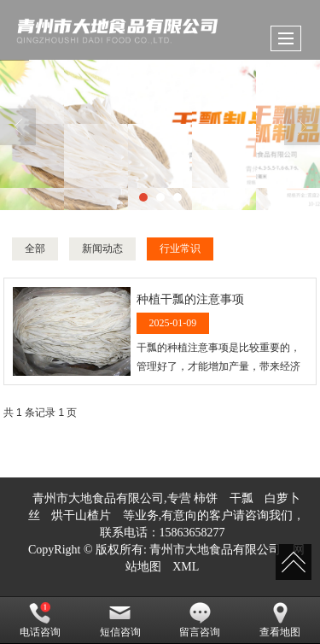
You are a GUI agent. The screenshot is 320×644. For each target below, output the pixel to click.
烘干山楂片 (81, 515)
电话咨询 (40, 620)
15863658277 (192, 533)
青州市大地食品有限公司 (215, 550)
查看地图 (280, 620)
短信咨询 (120, 620)
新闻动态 (102, 249)
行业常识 (180, 249)
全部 (35, 249)
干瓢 (241, 498)
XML (186, 567)
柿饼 (206, 498)
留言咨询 (200, 620)
